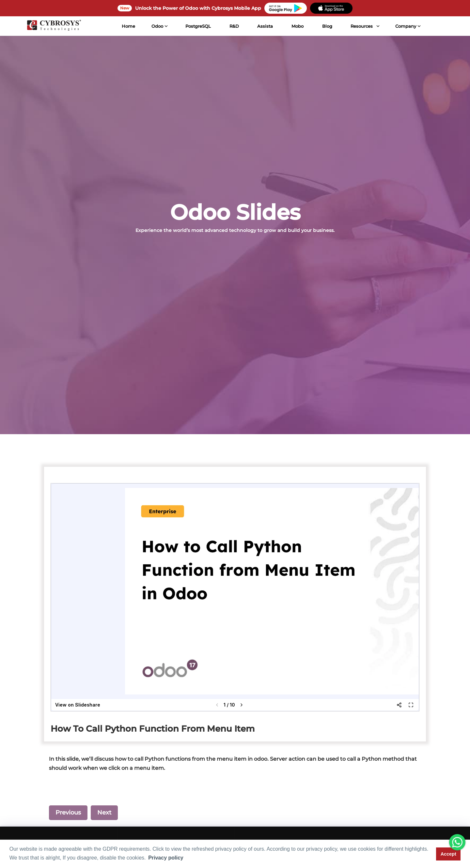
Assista (265, 26)
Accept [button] (448, 854)
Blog (327, 26)
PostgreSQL (198, 26)
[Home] (54, 26)
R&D (234, 26)
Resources (362, 26)
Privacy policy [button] (166, 858)
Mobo (298, 26)
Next (104, 813)
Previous (68, 813)
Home (128, 26)
